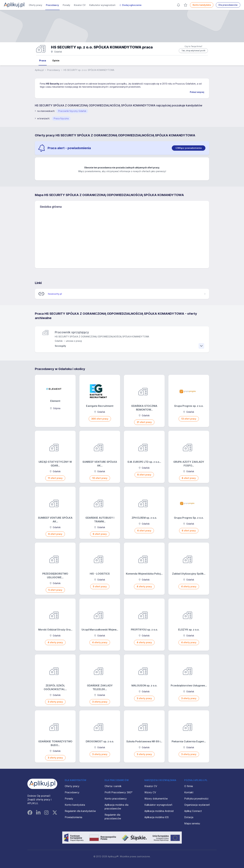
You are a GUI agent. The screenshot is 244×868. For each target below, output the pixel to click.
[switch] (189, 148)
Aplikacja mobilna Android (159, 811)
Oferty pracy (35, 5)
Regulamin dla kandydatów (80, 811)
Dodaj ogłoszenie (130, 5)
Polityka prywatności (196, 799)
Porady (66, 5)
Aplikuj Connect (193, 811)
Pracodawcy (52, 5)
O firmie (189, 786)
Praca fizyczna (61, 118)
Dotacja (189, 817)
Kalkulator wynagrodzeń (102, 5)
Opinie (56, 61)
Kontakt (189, 792)
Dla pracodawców (228, 5)
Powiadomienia (73, 817)
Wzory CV (150, 792)
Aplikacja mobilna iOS (157, 817)
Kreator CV (80, 5)
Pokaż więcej (197, 92)
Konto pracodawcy (116, 799)
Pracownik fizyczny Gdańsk (72, 111)
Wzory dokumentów (156, 799)
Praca (43, 61)
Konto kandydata (202, 5)
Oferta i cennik (113, 786)
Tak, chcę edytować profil (193, 51)
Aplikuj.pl (39, 70)
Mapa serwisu (192, 823)
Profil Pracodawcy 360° (118, 792)
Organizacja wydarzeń (197, 805)
